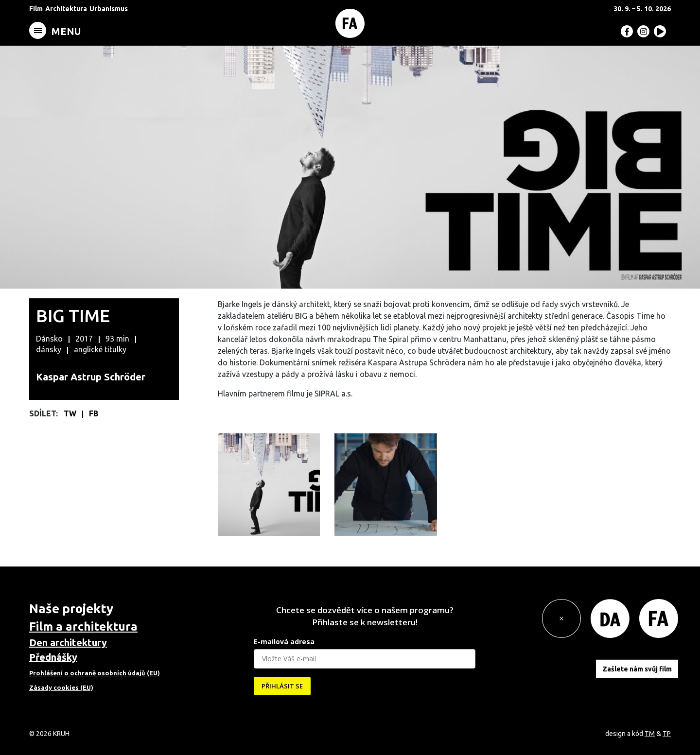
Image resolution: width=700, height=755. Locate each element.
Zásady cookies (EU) (61, 687)
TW (71, 413)
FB (94, 413)
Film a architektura (83, 626)
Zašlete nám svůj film (637, 669)
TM (650, 734)
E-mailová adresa (284, 642)
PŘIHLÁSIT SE (282, 686)
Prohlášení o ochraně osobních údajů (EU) (95, 673)
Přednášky (53, 657)
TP (667, 734)
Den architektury (68, 643)
